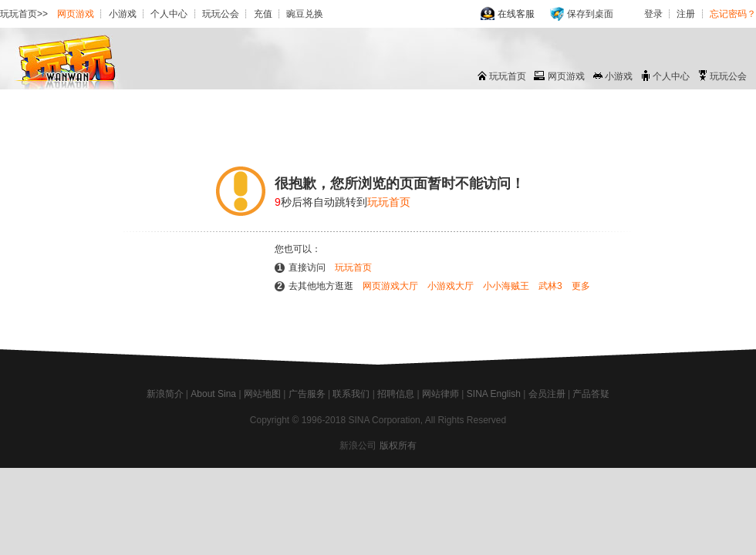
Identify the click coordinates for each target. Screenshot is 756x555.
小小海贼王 (506, 286)
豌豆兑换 (305, 14)
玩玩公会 (221, 14)
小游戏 (123, 14)
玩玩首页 (508, 76)
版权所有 (398, 446)
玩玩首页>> (24, 14)
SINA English (494, 394)
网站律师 (440, 394)
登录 (653, 14)
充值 (263, 14)
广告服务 (307, 394)
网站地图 (262, 394)
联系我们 (351, 394)
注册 (686, 14)
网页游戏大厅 (390, 286)
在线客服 (516, 14)
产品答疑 (591, 394)
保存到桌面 (590, 14)
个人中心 (169, 14)
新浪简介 (165, 394)
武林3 (550, 286)
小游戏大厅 (451, 286)
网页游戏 (76, 14)
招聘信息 (396, 394)
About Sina (213, 394)
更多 (581, 286)
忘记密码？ (733, 14)
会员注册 (547, 394)
